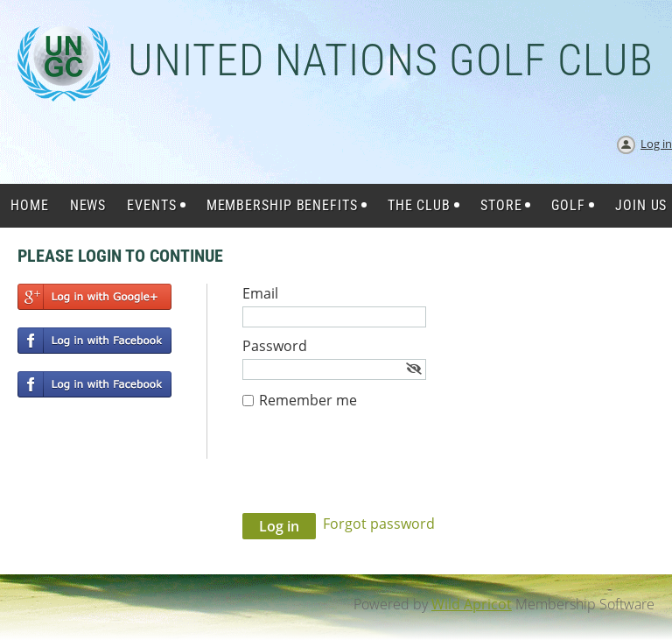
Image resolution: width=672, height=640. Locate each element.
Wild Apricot (472, 604)
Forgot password (379, 524)
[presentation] (375, 470)
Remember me (308, 400)
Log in (656, 144)
